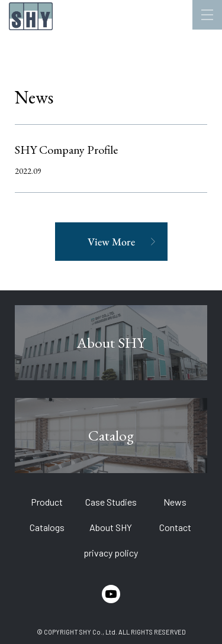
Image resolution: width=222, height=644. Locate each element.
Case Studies (111, 502)
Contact (175, 527)
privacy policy (111, 553)
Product (47, 502)
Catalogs (47, 527)
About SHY (111, 527)
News (175, 502)
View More (111, 242)
